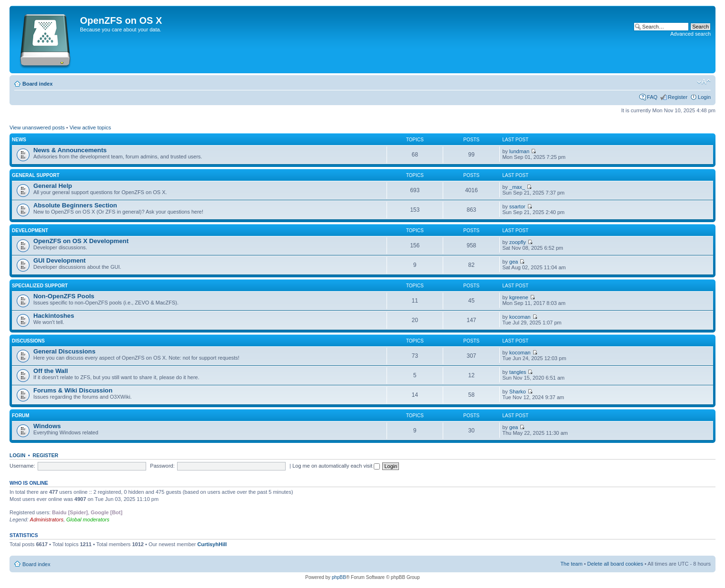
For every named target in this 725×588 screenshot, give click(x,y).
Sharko (518, 392)
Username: (22, 466)
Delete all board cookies (615, 564)
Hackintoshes (54, 316)
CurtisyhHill (212, 544)
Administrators (47, 519)
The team (571, 564)
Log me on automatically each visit (336, 466)
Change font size (704, 82)
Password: (162, 466)
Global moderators (88, 519)
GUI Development (60, 260)
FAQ (652, 97)
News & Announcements (70, 150)
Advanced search (690, 34)
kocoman (520, 317)
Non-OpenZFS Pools (64, 296)
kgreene (519, 297)
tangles (518, 372)
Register (678, 97)
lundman (519, 151)
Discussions (28, 341)
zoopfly (518, 242)
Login (704, 97)
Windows (47, 426)
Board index (38, 84)
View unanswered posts (37, 127)
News (19, 140)
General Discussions (64, 351)
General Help (53, 186)
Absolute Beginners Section (75, 205)
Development (30, 230)
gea (514, 262)
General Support (36, 175)
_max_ (517, 187)
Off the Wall (51, 371)
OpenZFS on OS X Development (81, 241)
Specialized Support (40, 286)
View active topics (90, 127)
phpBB (339, 577)
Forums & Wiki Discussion (73, 390)
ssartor (517, 206)
